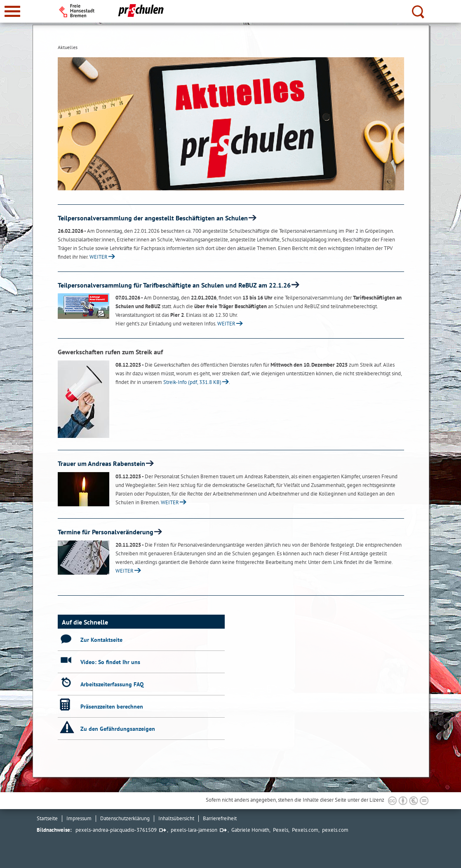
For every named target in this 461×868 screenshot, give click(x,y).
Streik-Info (192, 382)
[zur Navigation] (12, 11)
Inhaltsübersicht (176, 818)
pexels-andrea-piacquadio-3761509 (116, 830)
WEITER (99, 257)
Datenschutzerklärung (125, 818)
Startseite (47, 818)
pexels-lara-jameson (194, 830)
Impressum (79, 818)
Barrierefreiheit (220, 818)
